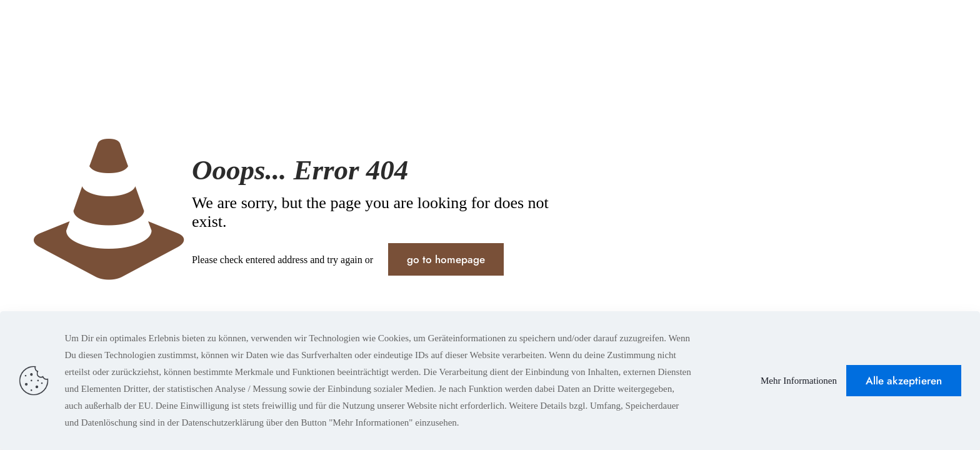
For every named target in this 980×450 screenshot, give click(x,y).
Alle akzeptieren (904, 381)
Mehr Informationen (799, 381)
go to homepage (446, 259)
